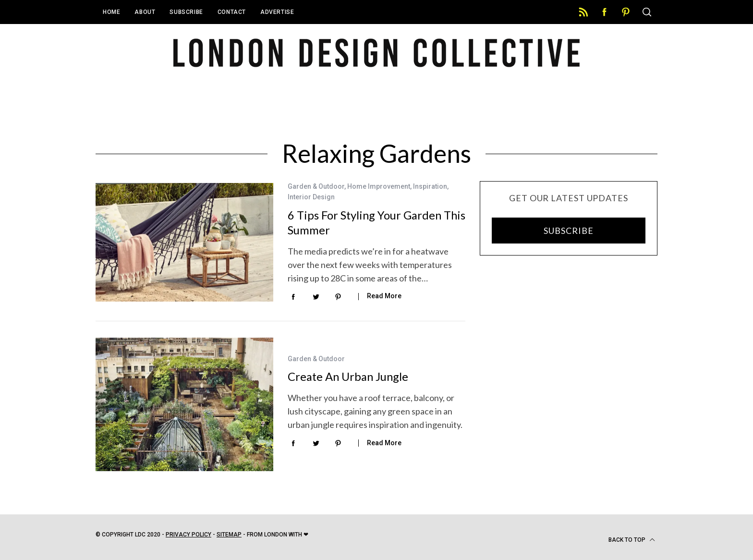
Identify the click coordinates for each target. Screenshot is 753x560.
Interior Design (311, 197)
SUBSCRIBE (568, 231)
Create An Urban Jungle (348, 376)
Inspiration (430, 186)
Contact (232, 12)
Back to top (632, 540)
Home (111, 12)
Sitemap (229, 535)
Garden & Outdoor (316, 186)
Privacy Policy (188, 535)
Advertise (277, 12)
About (145, 12)
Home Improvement (379, 186)
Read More (384, 296)
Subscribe (186, 12)
